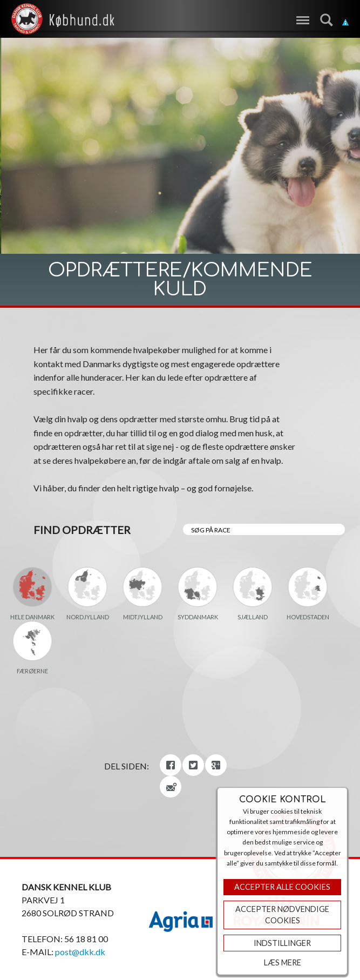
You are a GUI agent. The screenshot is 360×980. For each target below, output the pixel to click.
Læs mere (283, 962)
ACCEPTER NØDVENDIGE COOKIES (282, 915)
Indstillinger (282, 943)
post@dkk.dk (80, 952)
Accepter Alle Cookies (282, 887)
